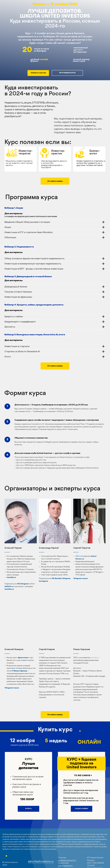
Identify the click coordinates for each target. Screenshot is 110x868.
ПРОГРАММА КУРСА (67, 73)
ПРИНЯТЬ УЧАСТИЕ (38, 73)
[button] (55, 181)
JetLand (94, 658)
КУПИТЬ (28, 809)
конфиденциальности (67, 860)
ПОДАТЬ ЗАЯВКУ (82, 809)
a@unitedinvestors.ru (41, 862)
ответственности (65, 866)
